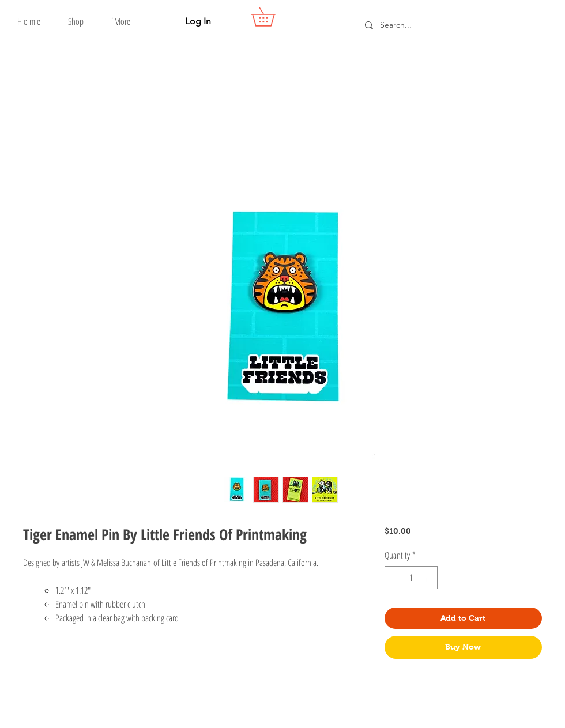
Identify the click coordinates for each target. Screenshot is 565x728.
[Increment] (428, 578)
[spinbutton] (411, 578)
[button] (76, 21)
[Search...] (451, 25)
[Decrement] (394, 578)
